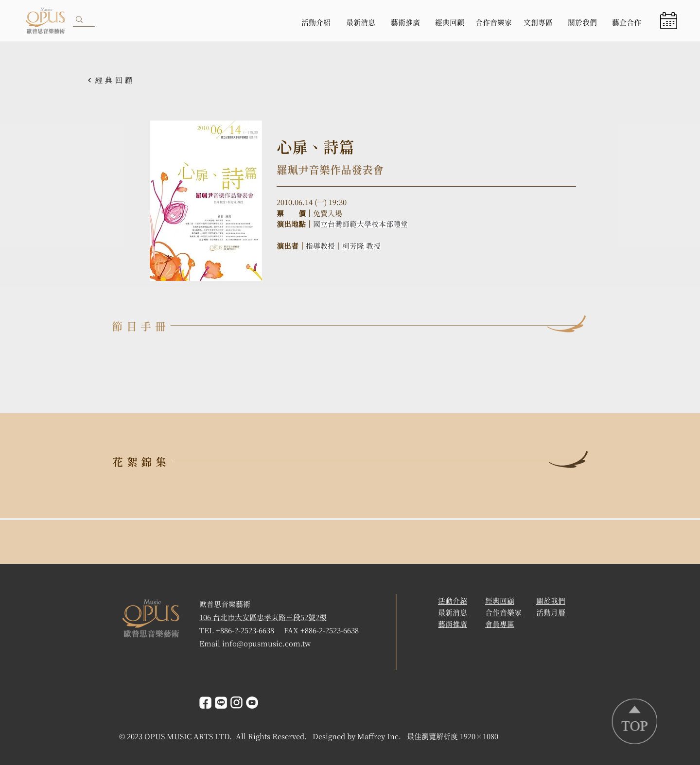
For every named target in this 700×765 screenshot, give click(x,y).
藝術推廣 (453, 624)
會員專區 (500, 624)
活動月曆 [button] (551, 613)
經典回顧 (500, 601)
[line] (221, 703)
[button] (669, 21)
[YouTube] (252, 703)
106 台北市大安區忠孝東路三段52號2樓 (263, 617)
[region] (670, 21)
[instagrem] (236, 703)
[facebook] (205, 703)
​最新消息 (453, 613)
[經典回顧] (121, 80)
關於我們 (551, 601)
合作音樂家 (503, 613)
